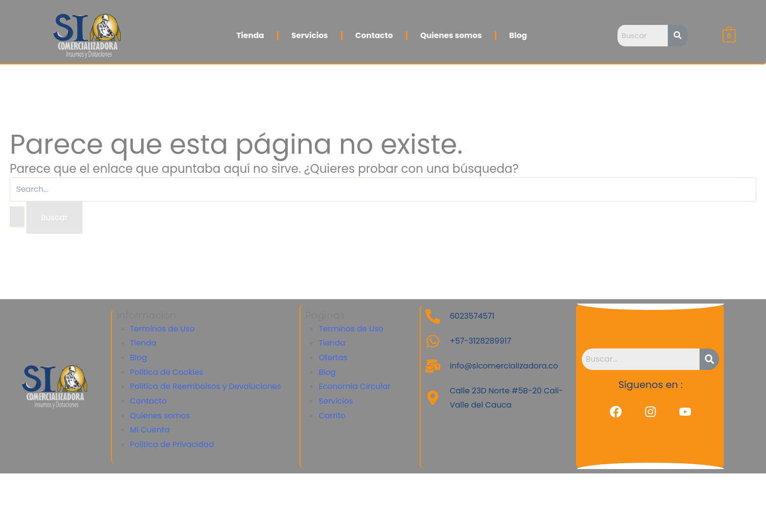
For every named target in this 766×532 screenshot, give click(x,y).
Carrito (332, 416)
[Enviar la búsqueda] (17, 217)
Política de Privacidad (172, 444)
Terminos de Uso (162, 329)
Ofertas (333, 358)
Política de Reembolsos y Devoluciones (206, 386)
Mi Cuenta (150, 430)
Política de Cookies (167, 372)
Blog (518, 35)
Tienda (250, 35)
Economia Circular (354, 386)
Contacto (374, 35)
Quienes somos (451, 35)
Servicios (309, 35)
